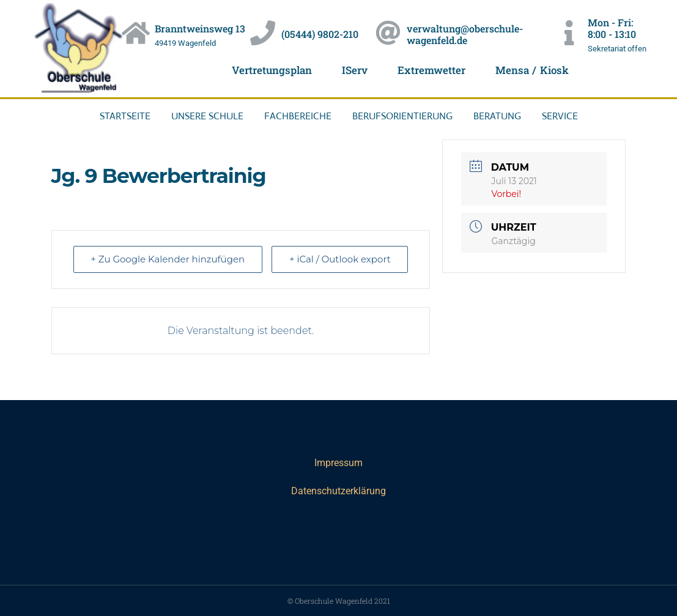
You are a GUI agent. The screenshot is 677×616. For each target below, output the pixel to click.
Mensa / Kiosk (532, 70)
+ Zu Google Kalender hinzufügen (168, 259)
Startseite (125, 116)
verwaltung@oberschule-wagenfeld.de (465, 34)
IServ (355, 70)
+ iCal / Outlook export (339, 259)
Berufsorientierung (402, 116)
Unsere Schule (207, 116)
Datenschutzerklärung (338, 491)
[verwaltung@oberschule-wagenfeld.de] (388, 33)
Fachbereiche (298, 116)
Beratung (497, 116)
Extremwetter (431, 70)
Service (560, 116)
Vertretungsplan (272, 70)
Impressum (338, 463)
